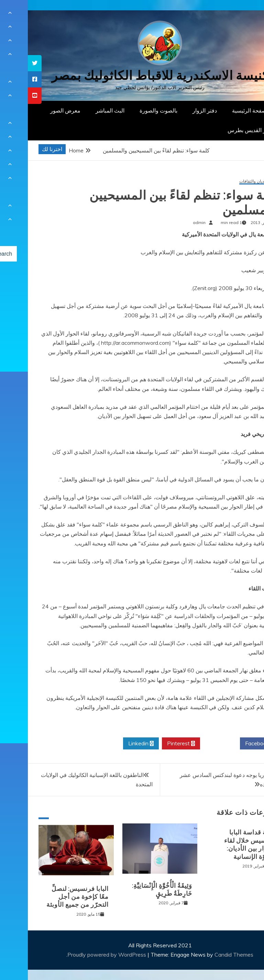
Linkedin (113, 744)
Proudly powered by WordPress (80, 955)
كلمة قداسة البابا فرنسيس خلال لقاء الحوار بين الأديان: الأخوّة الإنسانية (222, 844)
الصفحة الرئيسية (223, 110)
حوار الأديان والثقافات (230, 182)
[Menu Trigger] (241, 15)
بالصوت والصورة (131, 110)
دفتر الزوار (177, 110)
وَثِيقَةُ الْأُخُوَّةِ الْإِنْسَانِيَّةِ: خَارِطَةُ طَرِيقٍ (134, 890)
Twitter (192, 744)
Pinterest (153, 744)
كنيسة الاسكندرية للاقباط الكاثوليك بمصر (132, 76)
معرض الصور (37, 110)
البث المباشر (82, 110)
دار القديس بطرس (221, 130)
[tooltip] (7, 63)
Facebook (232, 744)
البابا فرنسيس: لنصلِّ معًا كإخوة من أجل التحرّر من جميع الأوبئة (50, 897)
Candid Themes (206, 955)
